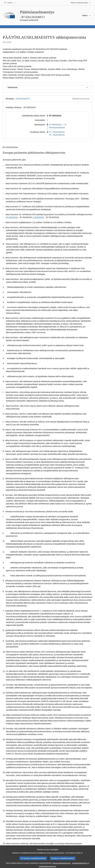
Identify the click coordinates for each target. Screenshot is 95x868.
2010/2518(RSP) (22, 99)
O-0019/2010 (12, 217)
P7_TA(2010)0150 (57, 135)
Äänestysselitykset (57, 128)
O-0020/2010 (39, 217)
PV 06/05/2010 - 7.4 (58, 125)
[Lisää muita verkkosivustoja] (81, 3)
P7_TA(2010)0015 (57, 132)
